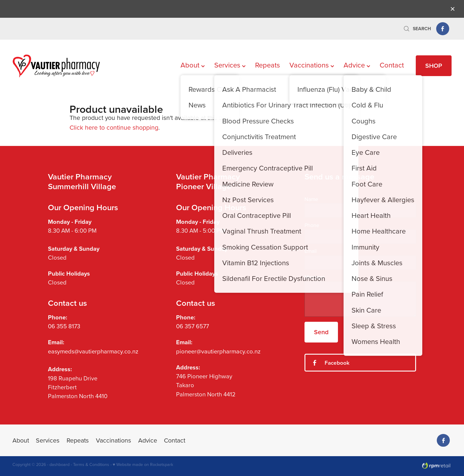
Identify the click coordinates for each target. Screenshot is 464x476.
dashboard (59, 464)
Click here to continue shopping (114, 127)
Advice (357, 65)
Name (311, 199)
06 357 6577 (192, 326)
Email (311, 251)
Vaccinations (312, 65)
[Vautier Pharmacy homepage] (56, 66)
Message (315, 277)
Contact (392, 65)
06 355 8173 (64, 326)
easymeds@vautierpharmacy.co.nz (93, 351)
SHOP (434, 66)
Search (417, 29)
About (193, 65)
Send (321, 332)
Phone (312, 225)
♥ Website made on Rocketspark (143, 464)
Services (230, 65)
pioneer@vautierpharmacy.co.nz (218, 351)
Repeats (268, 65)
